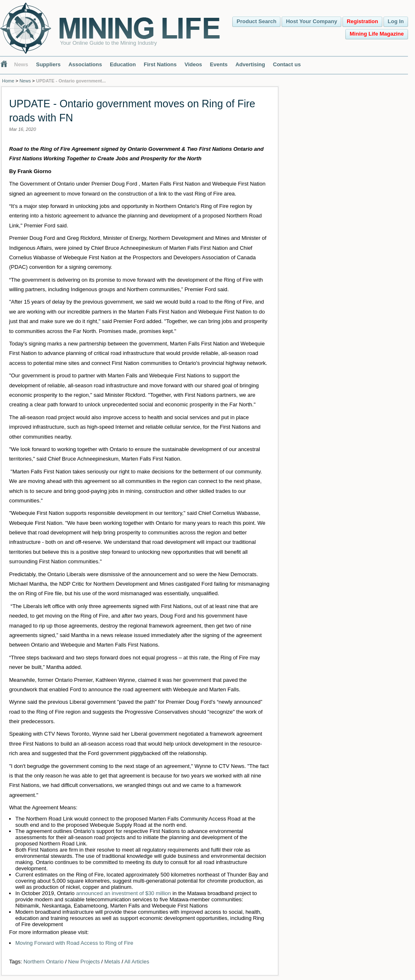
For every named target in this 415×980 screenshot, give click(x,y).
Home (8, 81)
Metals (112, 962)
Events (219, 64)
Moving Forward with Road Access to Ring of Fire (74, 943)
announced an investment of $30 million (124, 893)
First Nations (160, 64)
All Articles (137, 962)
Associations (85, 64)
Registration (362, 21)
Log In (396, 21)
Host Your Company (311, 21)
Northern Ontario (44, 962)
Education (123, 64)
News (21, 64)
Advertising (250, 64)
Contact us (287, 64)
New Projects (84, 962)
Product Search (256, 21)
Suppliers (48, 64)
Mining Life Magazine (377, 34)
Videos (193, 64)
